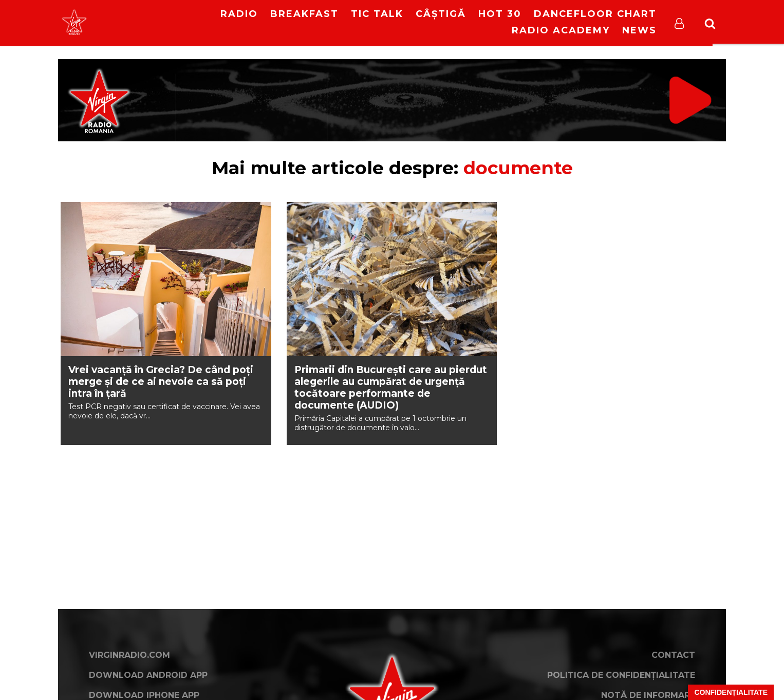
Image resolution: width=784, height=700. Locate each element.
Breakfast (304, 14)
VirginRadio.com (129, 655)
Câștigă (441, 14)
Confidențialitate (731, 692)
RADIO (239, 14)
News (639, 30)
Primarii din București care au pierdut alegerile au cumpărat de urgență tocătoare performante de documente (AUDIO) (391, 388)
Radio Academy (561, 30)
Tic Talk (377, 14)
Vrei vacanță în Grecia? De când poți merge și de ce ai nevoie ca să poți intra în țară (161, 382)
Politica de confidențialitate (621, 675)
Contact (673, 655)
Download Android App (148, 675)
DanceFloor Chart (595, 14)
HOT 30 (500, 14)
